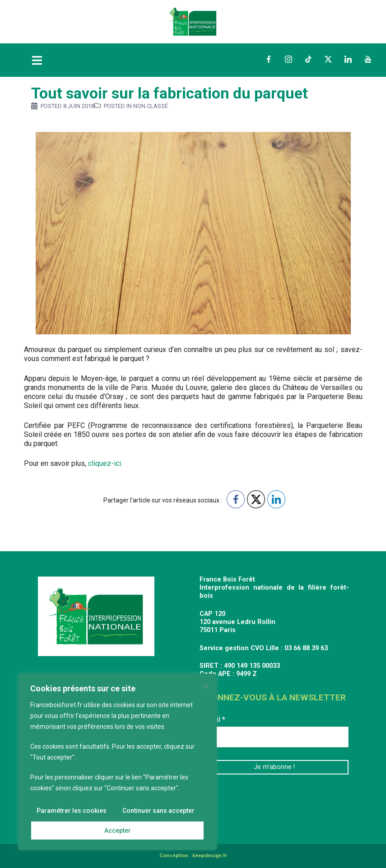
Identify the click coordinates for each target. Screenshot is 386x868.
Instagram (288, 59)
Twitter (328, 59)
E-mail (213, 720)
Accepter (118, 830)
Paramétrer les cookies (72, 811)
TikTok (308, 59)
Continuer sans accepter (158, 811)
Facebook (269, 59)
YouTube (368, 59)
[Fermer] (206, 686)
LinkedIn (348, 59)
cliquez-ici (104, 463)
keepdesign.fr (209, 856)
